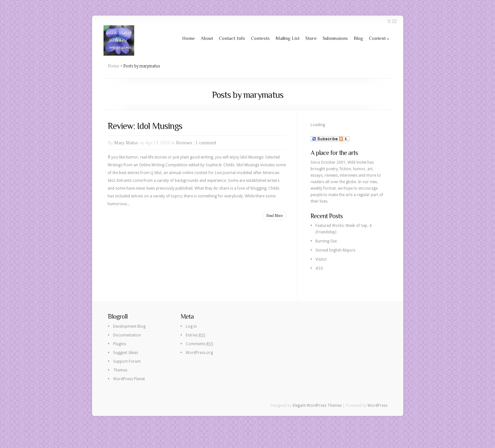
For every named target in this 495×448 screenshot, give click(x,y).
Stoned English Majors (335, 250)
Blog (358, 38)
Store (311, 38)
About (207, 38)
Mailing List (288, 38)
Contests (260, 38)
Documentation (127, 335)
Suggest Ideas (126, 353)
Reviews (184, 142)
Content (379, 38)
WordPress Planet (129, 379)
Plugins (120, 344)
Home (189, 38)
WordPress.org (199, 353)
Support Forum (127, 361)
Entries (196, 335)
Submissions (335, 38)
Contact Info (232, 38)
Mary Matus (126, 142)
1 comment (206, 142)
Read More (275, 215)
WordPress (377, 406)
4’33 (319, 268)
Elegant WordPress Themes (317, 406)
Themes (120, 370)
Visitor (321, 259)
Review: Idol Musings (145, 126)
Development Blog (129, 326)
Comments (200, 344)
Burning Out (326, 241)
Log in (191, 326)
